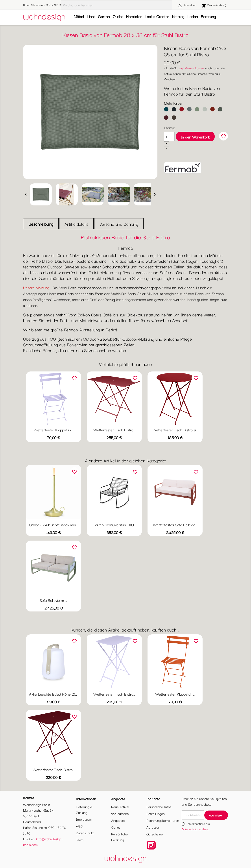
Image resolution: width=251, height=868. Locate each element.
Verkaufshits (120, 813)
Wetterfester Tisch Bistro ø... (175, 430)
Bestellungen (156, 813)
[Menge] (169, 137)
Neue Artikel (120, 807)
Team (80, 840)
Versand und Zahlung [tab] (119, 224)
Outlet (118, 16)
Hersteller (134, 16)
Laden (193, 16)
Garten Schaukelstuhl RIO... (114, 525)
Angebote (118, 820)
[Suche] (117, 5)
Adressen (153, 827)
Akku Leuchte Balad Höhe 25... (54, 694)
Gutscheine (155, 834)
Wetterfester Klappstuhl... (54, 430)
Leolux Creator (157, 16)
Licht (91, 16)
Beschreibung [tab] (41, 224)
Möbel (79, 16)
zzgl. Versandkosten (191, 68)
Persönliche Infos (159, 807)
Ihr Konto (153, 799)
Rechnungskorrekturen (163, 820)
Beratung (208, 16)
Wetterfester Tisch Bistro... (114, 430)
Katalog (178, 16)
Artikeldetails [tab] (76, 224)
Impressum (84, 819)
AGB (79, 826)
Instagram (151, 845)
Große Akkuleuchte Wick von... (54, 525)
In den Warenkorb (195, 137)
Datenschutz (85, 833)
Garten (104, 16)
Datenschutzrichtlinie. (195, 829)
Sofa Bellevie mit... (54, 600)
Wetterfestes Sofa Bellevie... (175, 525)
